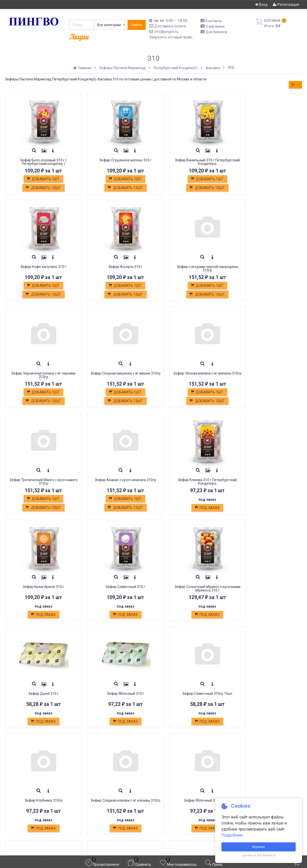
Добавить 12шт (40, 188)
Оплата (85, 771)
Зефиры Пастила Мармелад (122, 68)
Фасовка (213, 68)
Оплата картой (92, 800)
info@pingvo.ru (166, 32)
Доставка (88, 766)
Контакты (214, 21)
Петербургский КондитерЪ (176, 68)
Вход (261, 5)
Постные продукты (97, 788)
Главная (83, 68)
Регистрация (286, 5)
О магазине (215, 26)
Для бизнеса (216, 32)
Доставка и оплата (170, 26)
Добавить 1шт (40, 179)
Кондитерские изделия (101, 783)
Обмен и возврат (95, 777)
